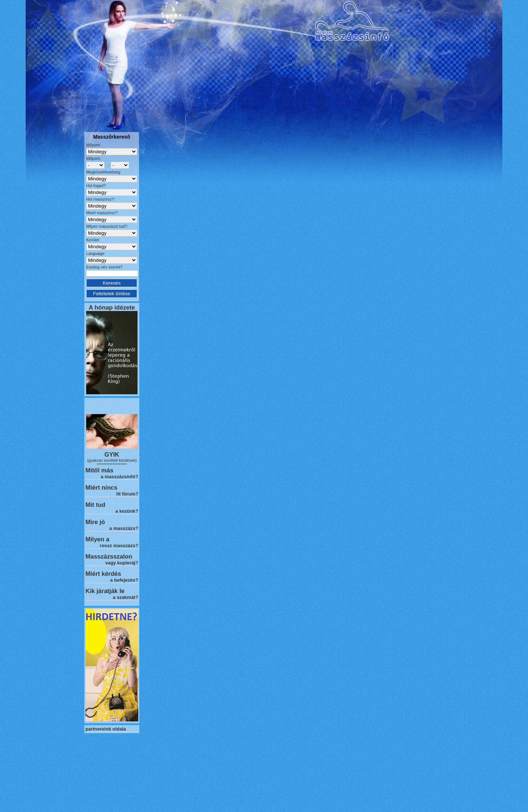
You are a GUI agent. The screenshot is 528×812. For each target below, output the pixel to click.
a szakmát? (126, 597)
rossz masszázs (118, 546)
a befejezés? (124, 580)
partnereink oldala (106, 729)
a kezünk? (127, 511)
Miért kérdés (103, 574)
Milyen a (97, 539)
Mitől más (99, 470)
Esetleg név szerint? (104, 267)
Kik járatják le (105, 591)
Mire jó (95, 522)
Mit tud (95, 505)
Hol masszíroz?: (101, 199)
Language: (96, 253)
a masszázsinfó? (120, 477)
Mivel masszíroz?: (102, 213)
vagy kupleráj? (122, 563)
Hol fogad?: (96, 186)
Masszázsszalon (109, 556)
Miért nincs (101, 487)
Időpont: (93, 145)
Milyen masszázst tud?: (107, 226)
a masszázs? (124, 528)
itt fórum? (127, 494)
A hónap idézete (112, 307)
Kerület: (93, 240)
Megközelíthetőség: (104, 172)
